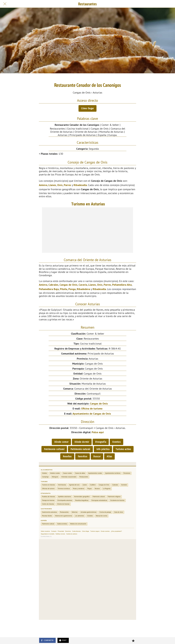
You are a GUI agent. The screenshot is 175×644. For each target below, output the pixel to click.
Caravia (83, 285)
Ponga (72, 289)
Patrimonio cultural (54, 449)
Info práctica (103, 449)
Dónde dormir (82, 442)
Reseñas (67, 456)
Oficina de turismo (92, 408)
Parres (67, 185)
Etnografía (101, 442)
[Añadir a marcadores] (133, 641)
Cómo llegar (87, 108)
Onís (60, 185)
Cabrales (53, 285)
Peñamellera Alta (122, 285)
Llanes (52, 185)
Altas (109, 456)
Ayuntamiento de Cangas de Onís (92, 414)
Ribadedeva (83, 289)
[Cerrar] (5, 4)
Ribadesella (80, 185)
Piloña (64, 289)
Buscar (97, 456)
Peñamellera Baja (49, 289)
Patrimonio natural (80, 449)
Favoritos (83, 456)
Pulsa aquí (98, 432)
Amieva (43, 185)
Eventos (116, 442)
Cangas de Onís (68, 285)
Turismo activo (123, 449)
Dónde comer (61, 442)
